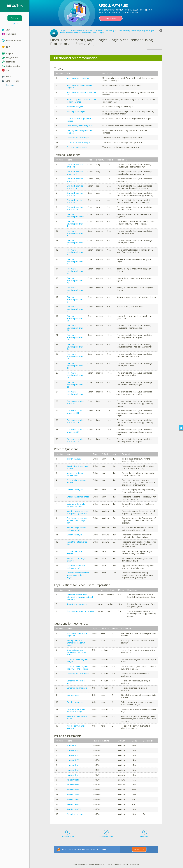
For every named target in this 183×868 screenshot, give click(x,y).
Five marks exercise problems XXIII (75, 421)
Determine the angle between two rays (76, 505)
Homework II (72, 750)
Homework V (72, 765)
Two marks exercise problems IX (75, 290)
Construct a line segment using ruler (78, 661)
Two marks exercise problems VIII (75, 281)
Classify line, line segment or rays (78, 467)
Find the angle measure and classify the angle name (77, 520)
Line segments (73, 695)
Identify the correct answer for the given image (76, 643)
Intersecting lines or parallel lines (75, 474)
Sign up (15, 24)
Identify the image (75, 459)
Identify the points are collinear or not (76, 529)
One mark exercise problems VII (75, 208)
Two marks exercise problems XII (75, 318)
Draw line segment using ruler (80, 126)
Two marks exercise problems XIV (75, 337)
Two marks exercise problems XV (75, 347)
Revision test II (73, 785)
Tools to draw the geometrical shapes (80, 120)
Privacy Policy (135, 864)
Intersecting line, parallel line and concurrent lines (81, 101)
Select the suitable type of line (78, 543)
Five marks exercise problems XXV (75, 440)
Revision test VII (74, 809)
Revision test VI (73, 804)
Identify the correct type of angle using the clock (77, 512)
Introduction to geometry (78, 78)
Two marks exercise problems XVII (75, 366)
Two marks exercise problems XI (75, 309)
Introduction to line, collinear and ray (81, 94)
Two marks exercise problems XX (75, 394)
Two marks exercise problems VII (75, 271)
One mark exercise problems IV (75, 187)
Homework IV (73, 760)
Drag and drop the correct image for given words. (77, 652)
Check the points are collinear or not (76, 567)
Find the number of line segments (77, 635)
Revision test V (73, 799)
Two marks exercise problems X (75, 299)
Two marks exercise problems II (75, 224)
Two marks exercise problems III (75, 233)
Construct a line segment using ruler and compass (78, 668)
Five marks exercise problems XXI (75, 402)
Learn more (111, 18)
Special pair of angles (76, 111)
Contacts (109, 864)
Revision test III (73, 790)
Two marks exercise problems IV (75, 243)
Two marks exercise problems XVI (75, 356)
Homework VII (73, 775)
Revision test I (73, 780)
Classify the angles (75, 490)
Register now (139, 849)
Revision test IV (73, 795)
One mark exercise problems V (75, 194)
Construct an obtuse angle (78, 142)
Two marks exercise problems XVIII (75, 375)
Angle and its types (75, 107)
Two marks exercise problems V (75, 252)
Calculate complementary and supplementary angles (78, 575)
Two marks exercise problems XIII (75, 328)
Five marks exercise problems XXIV (75, 431)
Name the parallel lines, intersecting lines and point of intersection (80, 597)
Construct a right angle (77, 147)
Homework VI (73, 770)
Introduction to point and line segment (80, 86)
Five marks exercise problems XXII (75, 412)
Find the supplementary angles (80, 611)
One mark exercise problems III (75, 180)
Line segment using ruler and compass (80, 132)
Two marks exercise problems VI (75, 262)
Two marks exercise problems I (75, 216)
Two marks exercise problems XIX (75, 385)
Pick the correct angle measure (76, 560)
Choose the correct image (78, 497)
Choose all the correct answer (76, 481)
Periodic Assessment (76, 814)
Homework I (72, 745)
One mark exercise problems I (75, 166)
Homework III (73, 755)
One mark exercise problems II (75, 173)
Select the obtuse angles (77, 604)
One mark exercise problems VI (75, 201)
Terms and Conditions (121, 864)
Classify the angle (74, 535)
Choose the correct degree (75, 553)
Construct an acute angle (78, 138)
